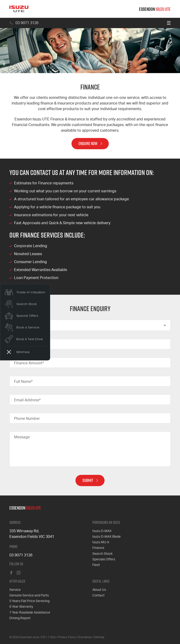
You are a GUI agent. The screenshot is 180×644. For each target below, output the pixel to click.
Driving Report (20, 618)
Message (22, 437)
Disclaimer (85, 637)
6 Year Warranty (21, 607)
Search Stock (102, 554)
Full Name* (23, 382)
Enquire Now (88, 143)
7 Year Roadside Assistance (30, 612)
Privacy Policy (67, 637)
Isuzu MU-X (101, 542)
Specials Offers (104, 559)
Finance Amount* (29, 363)
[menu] (169, 23)
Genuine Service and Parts (29, 596)
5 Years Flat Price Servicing (29, 601)
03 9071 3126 (24, 23)
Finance (98, 548)
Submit (88, 480)
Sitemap (99, 637)
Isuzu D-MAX (102, 531)
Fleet (96, 565)
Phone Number (27, 419)
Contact (98, 596)
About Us (99, 590)
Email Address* (27, 400)
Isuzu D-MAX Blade (107, 537)
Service (15, 590)
